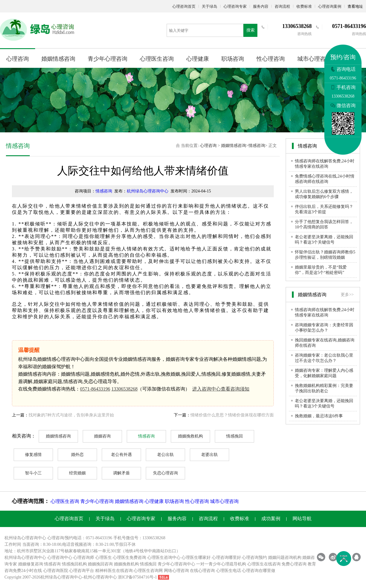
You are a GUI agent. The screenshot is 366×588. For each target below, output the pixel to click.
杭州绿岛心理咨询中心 (148, 191)
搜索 (251, 30)
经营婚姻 (77, 473)
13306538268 (124, 389)
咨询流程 (282, 6)
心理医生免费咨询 (129, 558)
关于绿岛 (209, 6)
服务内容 (261, 6)
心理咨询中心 (60, 558)
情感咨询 (257, 146)
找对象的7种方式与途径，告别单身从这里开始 (71, 415)
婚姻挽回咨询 (100, 564)
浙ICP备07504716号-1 (137, 577)
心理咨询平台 (82, 571)
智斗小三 (33, 473)
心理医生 (104, 558)
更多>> (347, 295)
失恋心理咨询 (165, 473)
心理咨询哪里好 (226, 558)
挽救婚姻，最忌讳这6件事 (319, 416)
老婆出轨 (209, 455)
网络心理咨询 (176, 571)
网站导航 (302, 519)
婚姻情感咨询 (58, 59)
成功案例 (271, 519)
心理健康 (198, 59)
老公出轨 (165, 455)
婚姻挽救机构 (190, 436)
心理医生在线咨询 (264, 564)
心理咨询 (18, 59)
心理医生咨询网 (148, 571)
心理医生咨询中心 (164, 558)
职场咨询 (233, 59)
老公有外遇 (121, 455)
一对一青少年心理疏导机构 (221, 564)
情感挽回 (234, 436)
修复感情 (33, 455)
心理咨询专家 (235, 6)
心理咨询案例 (330, 6)
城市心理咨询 (314, 59)
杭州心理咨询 (96, 577)
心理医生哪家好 (196, 558)
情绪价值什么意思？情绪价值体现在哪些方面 (232, 415)
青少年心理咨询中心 (176, 564)
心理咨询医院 (56, 571)
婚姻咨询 (102, 436)
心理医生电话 (229, 571)
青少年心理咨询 (108, 59)
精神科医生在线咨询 (114, 571)
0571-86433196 (95, 389)
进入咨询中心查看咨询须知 (221, 389)
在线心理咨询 (202, 571)
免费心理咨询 (294, 564)
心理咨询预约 (254, 558)
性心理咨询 (271, 59)
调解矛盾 (121, 473)
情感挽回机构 (74, 564)
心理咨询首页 (184, 6)
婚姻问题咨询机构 (285, 558)
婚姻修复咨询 (31, 564)
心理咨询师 (84, 558)
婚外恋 (77, 455)
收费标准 (304, 6)
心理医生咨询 (157, 59)
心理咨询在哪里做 (259, 571)
